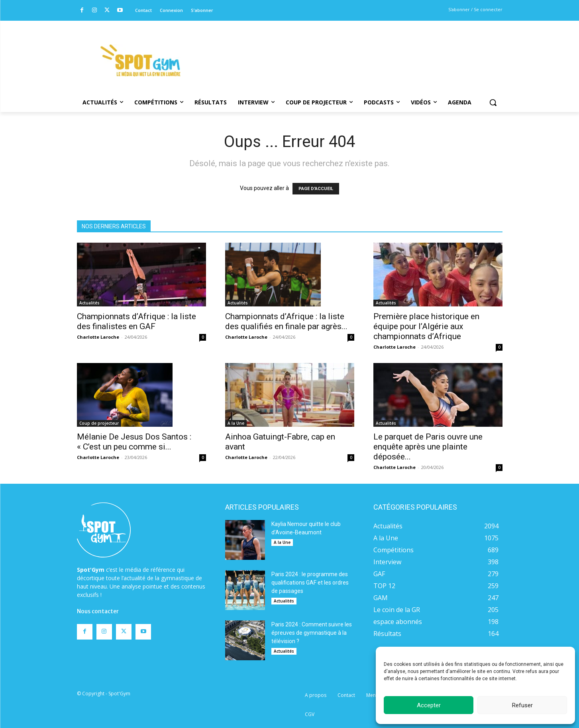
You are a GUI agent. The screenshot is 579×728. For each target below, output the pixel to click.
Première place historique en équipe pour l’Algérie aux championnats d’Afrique (426, 326)
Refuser (522, 705)
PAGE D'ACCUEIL (316, 189)
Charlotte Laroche (98, 337)
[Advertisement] (344, 50)
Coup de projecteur (99, 423)
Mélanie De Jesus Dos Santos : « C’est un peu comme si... (134, 442)
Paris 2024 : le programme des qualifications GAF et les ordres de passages (310, 583)
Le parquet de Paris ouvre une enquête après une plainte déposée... (428, 447)
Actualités (89, 303)
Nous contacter (98, 611)
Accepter (429, 705)
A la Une (236, 423)
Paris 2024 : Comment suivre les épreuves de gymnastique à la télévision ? (312, 633)
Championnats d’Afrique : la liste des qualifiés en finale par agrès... (286, 321)
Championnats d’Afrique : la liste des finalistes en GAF (136, 321)
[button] (493, 102)
